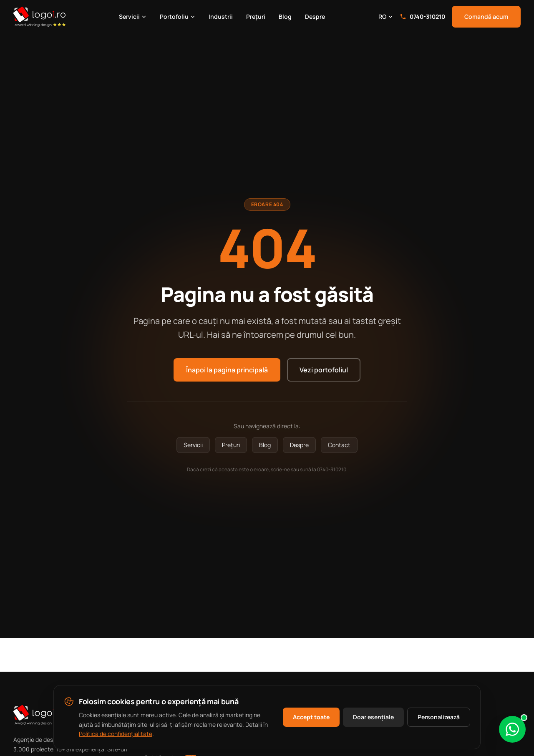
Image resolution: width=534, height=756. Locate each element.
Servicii (133, 16)
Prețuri (256, 16)
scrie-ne (280, 469)
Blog (285, 16)
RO (386, 16)
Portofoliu (178, 16)
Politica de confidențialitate (116, 734)
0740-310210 (422, 16)
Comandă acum (486, 16)
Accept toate (311, 717)
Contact (339, 445)
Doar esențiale (373, 717)
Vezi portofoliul (324, 370)
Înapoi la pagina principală (227, 370)
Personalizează (439, 717)
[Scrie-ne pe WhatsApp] (512, 729)
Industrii (221, 16)
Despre (315, 16)
